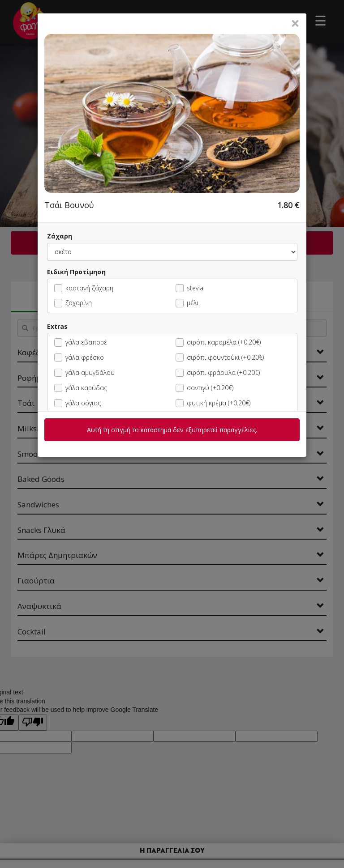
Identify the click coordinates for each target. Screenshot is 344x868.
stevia (189, 288)
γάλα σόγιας (77, 403)
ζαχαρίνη (73, 303)
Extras (57, 326)
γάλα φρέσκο (79, 357)
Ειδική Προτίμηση (76, 272)
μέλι (187, 303)
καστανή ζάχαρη (84, 288)
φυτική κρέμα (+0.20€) (213, 403)
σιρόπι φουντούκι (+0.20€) (220, 357)
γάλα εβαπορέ (81, 342)
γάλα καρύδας (81, 388)
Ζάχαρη (60, 236)
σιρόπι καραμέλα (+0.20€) (218, 342)
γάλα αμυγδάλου (84, 372)
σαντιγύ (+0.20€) (204, 388)
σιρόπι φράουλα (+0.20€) (218, 372)
